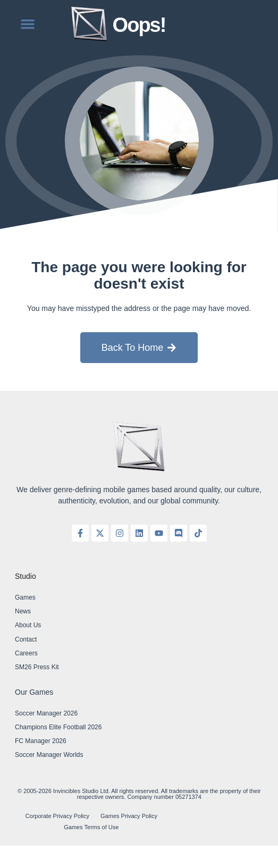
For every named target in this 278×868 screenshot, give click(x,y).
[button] (28, 24)
